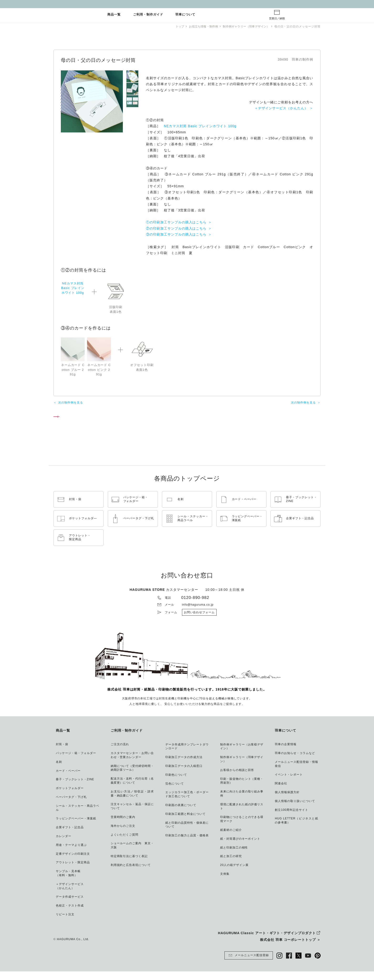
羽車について (185, 15)
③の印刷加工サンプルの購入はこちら (176, 234)
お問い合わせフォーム (199, 621)
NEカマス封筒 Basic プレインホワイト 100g (200, 126)
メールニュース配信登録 (249, 964)
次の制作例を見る (71, 407)
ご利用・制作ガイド (148, 15)
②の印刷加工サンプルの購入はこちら (176, 228)
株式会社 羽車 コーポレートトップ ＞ (290, 948)
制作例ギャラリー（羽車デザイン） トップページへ (95, 423)
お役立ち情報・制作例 (200, 26)
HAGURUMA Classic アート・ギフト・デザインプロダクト (267, 942)
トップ (175, 26)
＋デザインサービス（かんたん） (281, 108)
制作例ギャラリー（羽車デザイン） (245, 26)
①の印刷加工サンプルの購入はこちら (176, 222)
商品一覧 (114, 15)
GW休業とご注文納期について (187, 4)
